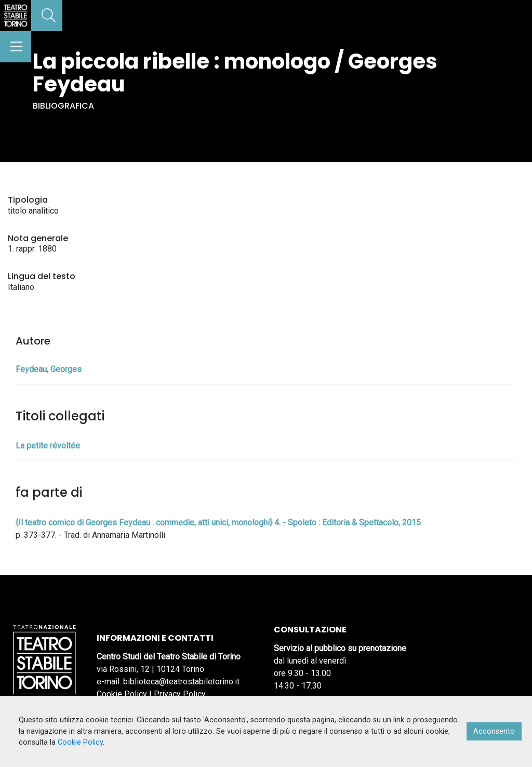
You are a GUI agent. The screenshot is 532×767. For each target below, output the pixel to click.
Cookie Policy (122, 694)
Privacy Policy (180, 694)
